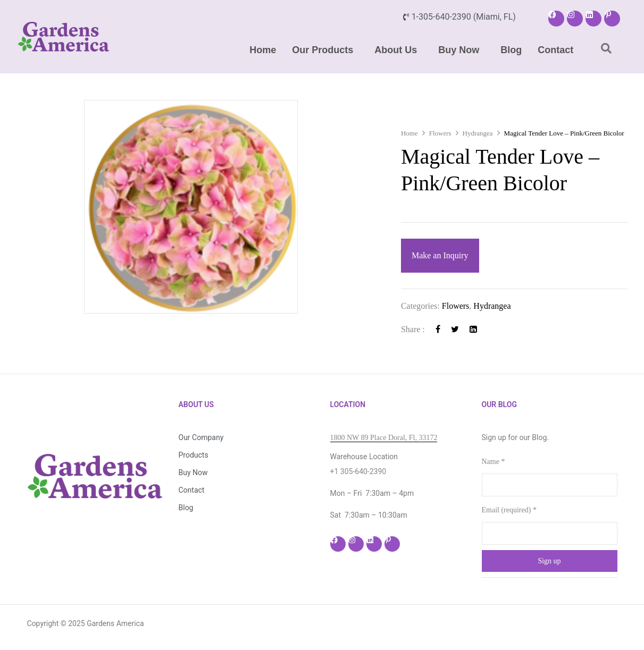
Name (494, 462)
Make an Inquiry (440, 255)
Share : (413, 329)
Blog (511, 50)
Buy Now (459, 50)
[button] (325, 50)
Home (263, 50)
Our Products (323, 50)
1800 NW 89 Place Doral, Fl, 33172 (384, 438)
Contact (555, 50)
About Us (396, 50)
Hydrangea (478, 133)
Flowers (440, 133)
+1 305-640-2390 (358, 471)
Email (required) (509, 510)
